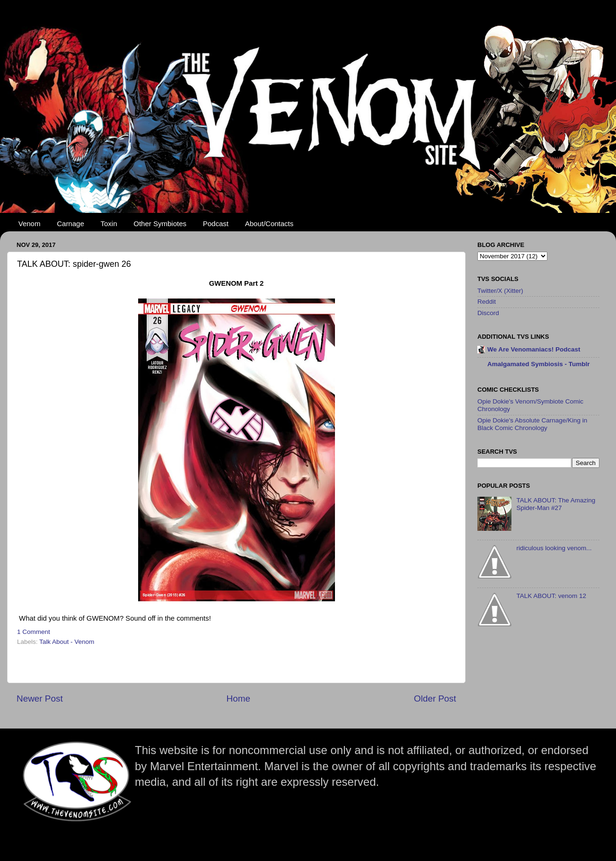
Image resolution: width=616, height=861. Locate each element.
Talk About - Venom (67, 642)
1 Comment (34, 632)
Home (238, 698)
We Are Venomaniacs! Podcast (534, 349)
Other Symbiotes (160, 224)
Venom (30, 224)
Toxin (109, 224)
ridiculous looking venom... (554, 548)
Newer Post (40, 698)
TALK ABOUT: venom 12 (551, 596)
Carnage (70, 224)
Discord (488, 313)
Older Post (435, 698)
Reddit (487, 302)
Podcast (216, 224)
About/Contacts (269, 224)
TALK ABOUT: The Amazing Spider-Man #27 (556, 504)
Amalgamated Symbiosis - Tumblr (539, 364)
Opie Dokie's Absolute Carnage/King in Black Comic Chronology (532, 424)
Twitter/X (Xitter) (500, 291)
